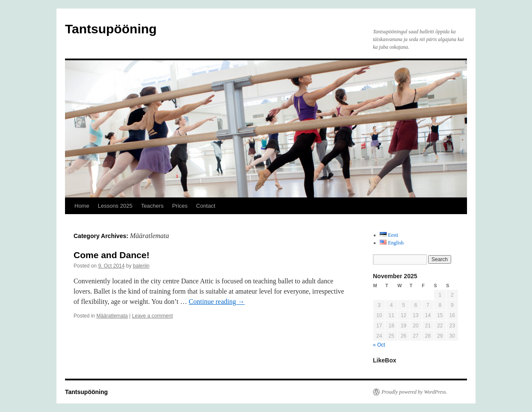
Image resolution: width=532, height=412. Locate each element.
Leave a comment (152, 316)
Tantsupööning (111, 29)
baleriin (141, 266)
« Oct (379, 345)
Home (82, 206)
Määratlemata (112, 316)
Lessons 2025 (115, 206)
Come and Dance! (111, 255)
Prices (180, 206)
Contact (206, 206)
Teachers (152, 206)
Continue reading (217, 302)
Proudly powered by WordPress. (414, 392)
